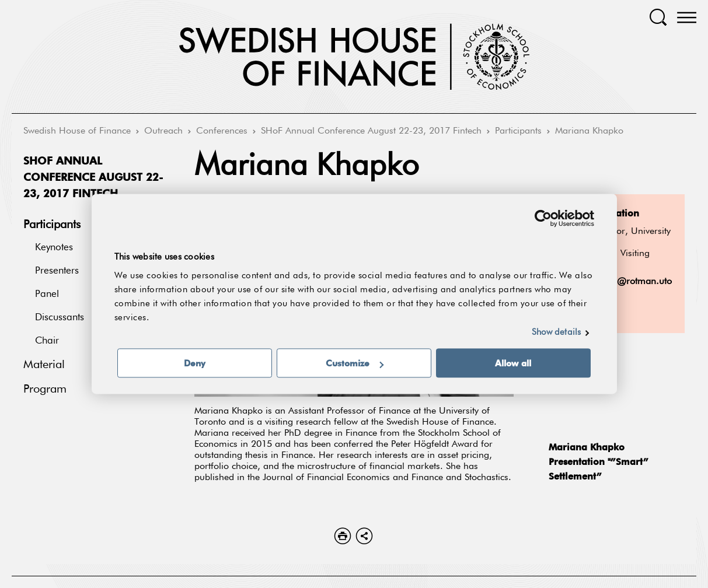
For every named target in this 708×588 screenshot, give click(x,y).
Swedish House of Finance (77, 131)
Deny (195, 363)
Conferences (222, 131)
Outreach (163, 131)
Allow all (513, 363)
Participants (518, 131)
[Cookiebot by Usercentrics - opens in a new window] (543, 218)
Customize (355, 363)
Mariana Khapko (589, 131)
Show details (556, 333)
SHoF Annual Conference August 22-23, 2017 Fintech (371, 131)
